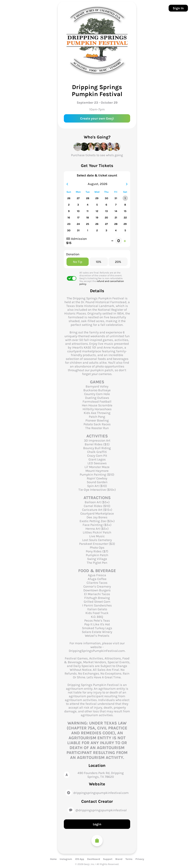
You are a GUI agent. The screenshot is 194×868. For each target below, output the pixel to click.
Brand (119, 859)
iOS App (80, 859)
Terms (129, 859)
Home (53, 859)
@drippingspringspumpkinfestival (101, 810)
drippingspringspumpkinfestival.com (101, 793)
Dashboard (94, 859)
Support (108, 859)
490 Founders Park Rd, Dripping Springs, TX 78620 (101, 775)
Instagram (66, 859)
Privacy (140, 859)
